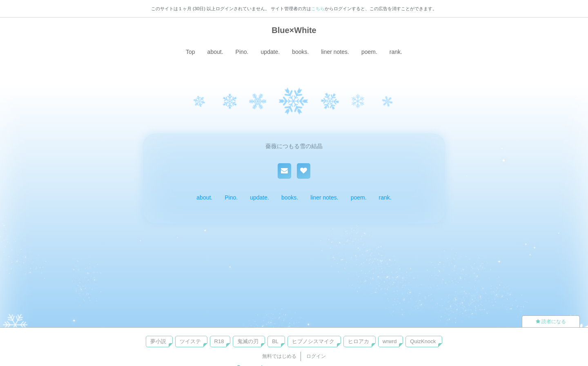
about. (215, 52)
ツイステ (190, 341)
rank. (396, 52)
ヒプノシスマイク (313, 341)
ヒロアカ (359, 341)
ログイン (316, 356)
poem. (369, 52)
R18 (219, 341)
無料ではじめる (279, 356)
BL (275, 341)
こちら (318, 9)
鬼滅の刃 (248, 341)
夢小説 (158, 341)
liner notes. (335, 52)
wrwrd (390, 341)
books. (300, 52)
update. (270, 52)
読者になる (551, 322)
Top (190, 52)
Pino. (242, 52)
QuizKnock (423, 341)
